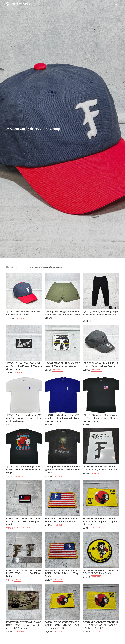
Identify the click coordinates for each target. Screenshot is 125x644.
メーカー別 (21, 267)
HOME (9, 267)
